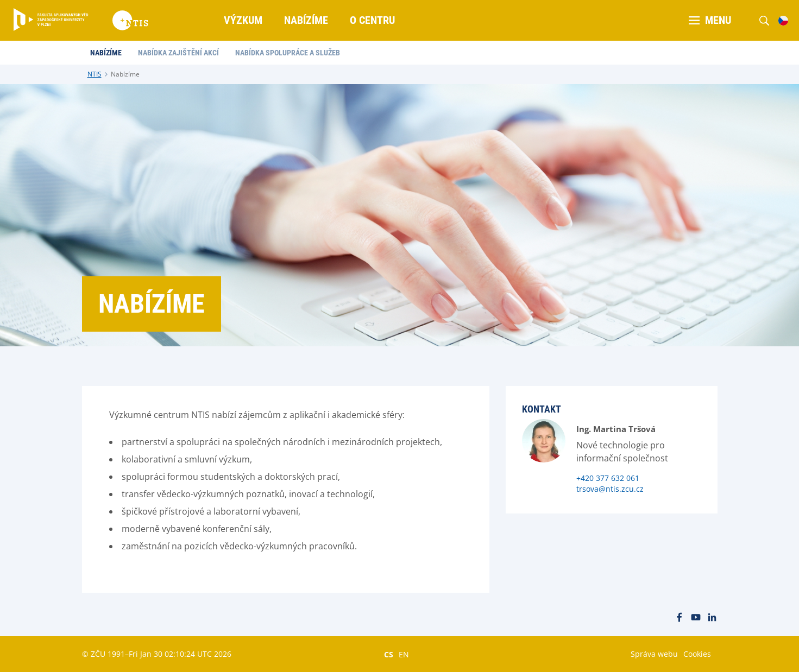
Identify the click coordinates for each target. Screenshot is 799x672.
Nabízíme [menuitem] (306, 20)
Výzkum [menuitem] (243, 20)
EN (404, 654)
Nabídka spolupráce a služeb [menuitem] (288, 53)
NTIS (95, 74)
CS (389, 654)
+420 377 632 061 (608, 478)
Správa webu (654, 654)
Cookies (697, 654)
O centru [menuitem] (372, 20)
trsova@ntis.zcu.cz (610, 489)
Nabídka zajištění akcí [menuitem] (178, 53)
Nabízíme (125, 74)
